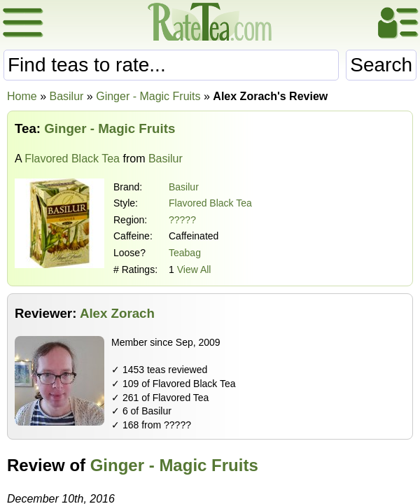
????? (182, 220)
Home (22, 96)
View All (194, 269)
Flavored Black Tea (72, 159)
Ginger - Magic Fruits (174, 465)
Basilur (184, 187)
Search (381, 65)
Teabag (185, 253)
